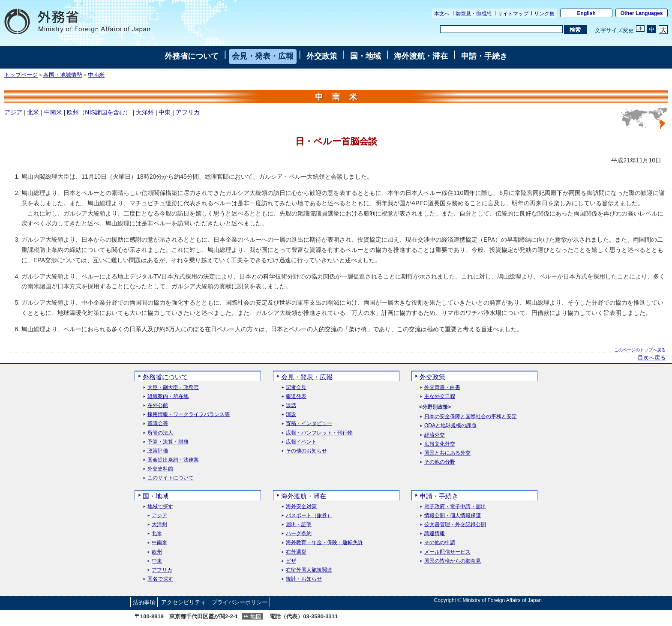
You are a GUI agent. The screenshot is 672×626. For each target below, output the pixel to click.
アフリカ (188, 112)
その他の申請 (440, 543)
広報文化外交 (440, 444)
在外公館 (158, 406)
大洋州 (145, 112)
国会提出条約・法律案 (173, 460)
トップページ (21, 75)
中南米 (96, 75)
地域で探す (160, 507)
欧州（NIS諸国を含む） (99, 112)
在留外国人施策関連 (309, 570)
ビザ (291, 561)
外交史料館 (160, 469)
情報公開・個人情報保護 (453, 516)
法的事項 (144, 602)
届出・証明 (299, 525)
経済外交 (435, 435)
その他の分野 (440, 462)
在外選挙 (296, 552)
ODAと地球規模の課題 (450, 426)
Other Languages (642, 13)
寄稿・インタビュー (309, 424)
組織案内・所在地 (168, 397)
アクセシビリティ (183, 602)
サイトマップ (513, 14)
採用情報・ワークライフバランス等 (189, 415)
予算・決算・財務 (168, 442)
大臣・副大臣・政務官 (173, 388)
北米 (33, 112)
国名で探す (160, 579)
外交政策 (322, 56)
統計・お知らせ (304, 579)
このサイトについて (171, 478)
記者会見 (296, 388)
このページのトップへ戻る (640, 350)
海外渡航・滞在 (421, 56)
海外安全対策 (301, 507)
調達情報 (435, 534)
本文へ (442, 14)
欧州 (157, 552)
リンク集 (544, 14)
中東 (165, 112)
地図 (256, 616)
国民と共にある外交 (447, 453)
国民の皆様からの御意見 (453, 561)
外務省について (192, 56)
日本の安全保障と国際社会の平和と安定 (471, 417)
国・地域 (366, 56)
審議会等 (158, 424)
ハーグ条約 (299, 534)
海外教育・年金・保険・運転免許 (324, 543)
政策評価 (158, 451)
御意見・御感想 (474, 14)
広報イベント (301, 442)
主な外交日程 (440, 397)
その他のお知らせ (306, 451)
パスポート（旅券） (309, 516)
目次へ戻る (652, 358)
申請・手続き (484, 56)
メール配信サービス (447, 552)
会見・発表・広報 (263, 56)
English (586, 13)
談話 (291, 406)
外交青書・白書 (442, 388)
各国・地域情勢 (63, 75)
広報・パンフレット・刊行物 (319, 433)
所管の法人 (160, 433)
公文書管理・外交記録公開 (455, 525)
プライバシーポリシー (240, 602)
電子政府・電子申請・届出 (455, 507)
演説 (291, 415)
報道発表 (296, 397)
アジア (13, 112)
